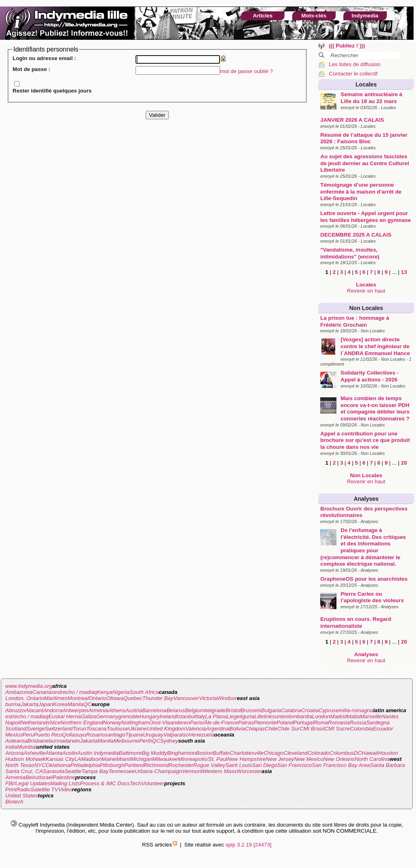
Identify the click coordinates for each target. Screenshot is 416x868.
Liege (233, 716)
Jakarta (30, 704)
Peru (28, 735)
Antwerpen (75, 710)
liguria (247, 716)
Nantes (390, 716)
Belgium (194, 710)
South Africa (144, 692)
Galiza (88, 716)
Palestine (64, 777)
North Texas (20, 765)
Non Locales (366, 308)
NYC (40, 765)
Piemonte (265, 723)
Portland (134, 765)
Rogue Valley (209, 765)
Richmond (157, 765)
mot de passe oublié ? (246, 71)
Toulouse (117, 729)
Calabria (291, 710)
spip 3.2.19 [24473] (249, 845)
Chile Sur (288, 729)
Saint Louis (239, 765)
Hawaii (370, 753)
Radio (23, 789)
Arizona (14, 753)
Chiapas (255, 729)
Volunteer (153, 783)
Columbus (342, 753)
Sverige (36, 729)
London (321, 716)
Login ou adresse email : (44, 58)
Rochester (181, 765)
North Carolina (372, 759)
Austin (70, 753)
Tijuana (134, 735)
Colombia (361, 729)
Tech (136, 783)
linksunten (276, 716)
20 (404, 463)
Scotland (16, 729)
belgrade (215, 710)
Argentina (218, 729)
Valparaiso (176, 735)
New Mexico (309, 759)
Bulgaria (271, 710)
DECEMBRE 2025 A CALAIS (356, 235)
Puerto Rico (48, 735)
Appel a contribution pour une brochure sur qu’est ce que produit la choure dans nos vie (365, 440)
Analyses (366, 499)
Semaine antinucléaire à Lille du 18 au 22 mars (371, 98)
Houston (388, 753)
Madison (91, 759)
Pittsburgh (112, 765)
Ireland (168, 716)
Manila (75, 704)
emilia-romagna (354, 710)
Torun (80, 729)
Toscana (97, 729)
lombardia (300, 716)
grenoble (129, 716)
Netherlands (35, 723)
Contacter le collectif (353, 74)
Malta (353, 716)
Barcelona (154, 710)
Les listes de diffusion (355, 64)
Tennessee (122, 771)
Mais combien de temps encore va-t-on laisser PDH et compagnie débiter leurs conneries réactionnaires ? (375, 408)
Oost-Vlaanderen (169, 723)
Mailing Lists (65, 783)
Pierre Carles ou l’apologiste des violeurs (372, 597)
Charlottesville (247, 753)
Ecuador (383, 729)
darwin (72, 741)
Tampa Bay (95, 771)
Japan (46, 704)
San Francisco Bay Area (341, 765)
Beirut (33, 777)
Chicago (273, 753)
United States (22, 796)
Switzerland (59, 729)
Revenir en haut (366, 291)
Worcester (249, 771)
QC (88, 704)
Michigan (141, 759)
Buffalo (221, 753)
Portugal (304, 723)
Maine (109, 759)
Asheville (34, 753)
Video (65, 789)
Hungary (149, 716)
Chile (271, 729)
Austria (134, 710)
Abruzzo (15, 710)
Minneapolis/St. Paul (203, 759)
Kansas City (60, 759)
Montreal (78, 698)
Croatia (310, 710)
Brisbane (38, 741)
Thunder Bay (158, 698)
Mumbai (27, 747)
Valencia (196, 729)
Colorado (319, 753)
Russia (358, 723)
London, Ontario (25, 698)
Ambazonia (19, 692)
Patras (246, 723)
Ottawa (115, 698)
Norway (112, 723)
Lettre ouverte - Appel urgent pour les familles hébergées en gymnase (365, 217)
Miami (123, 759)
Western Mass (219, 771)
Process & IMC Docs (105, 783)
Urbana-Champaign (158, 771)
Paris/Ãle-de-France (214, 723)
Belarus (176, 710)
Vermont (192, 771)
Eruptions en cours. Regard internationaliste (356, 622)
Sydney (169, 741)
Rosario (95, 735)
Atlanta (54, 753)
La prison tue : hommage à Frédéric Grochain (355, 321)
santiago (115, 735)
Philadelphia (85, 765)
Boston (205, 753)
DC (358, 753)
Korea (60, 704)
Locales (366, 84)
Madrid (338, 716)
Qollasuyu (74, 735)
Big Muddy (154, 753)
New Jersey (280, 759)
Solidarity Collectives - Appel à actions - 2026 (370, 376)
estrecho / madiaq (75, 692)
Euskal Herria (65, 716)
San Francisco (294, 765)
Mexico (14, 735)
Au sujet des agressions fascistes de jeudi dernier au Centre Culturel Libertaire (364, 163)
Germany (107, 716)
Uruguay (153, 735)
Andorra (53, 710)
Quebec (133, 698)
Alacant (34, 710)
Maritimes (56, 698)
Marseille (371, 716)
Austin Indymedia (98, 753)
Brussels (251, 710)
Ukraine (138, 729)
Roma (321, 723)
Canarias (43, 692)
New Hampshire (247, 759)
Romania (339, 723)
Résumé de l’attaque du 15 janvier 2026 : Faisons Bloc (364, 138)
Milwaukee (165, 759)
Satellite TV (44, 789)
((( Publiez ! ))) (347, 46)
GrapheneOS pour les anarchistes (364, 579)
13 (404, 272)
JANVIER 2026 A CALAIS (352, 120)
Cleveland (295, 753)
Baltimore (130, 753)
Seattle (73, 771)
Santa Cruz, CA (24, 771)
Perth (146, 741)
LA (78, 759)
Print (11, 789)
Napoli (13, 723)
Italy (200, 716)
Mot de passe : (31, 69)
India (11, 747)
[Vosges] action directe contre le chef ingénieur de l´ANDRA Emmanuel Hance (375, 346)
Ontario (97, 698)
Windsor (227, 698)
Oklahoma (58, 765)
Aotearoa (16, 741)
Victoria (208, 698)
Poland (285, 723)
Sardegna (378, 723)
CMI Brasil (312, 729)
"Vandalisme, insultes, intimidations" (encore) (350, 253)
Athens (117, 710)
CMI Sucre (337, 729)
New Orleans (339, 759)
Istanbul (186, 716)
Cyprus (327, 710)
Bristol (233, 710)
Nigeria (121, 692)
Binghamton (182, 753)
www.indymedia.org (29, 686)
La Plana (216, 716)
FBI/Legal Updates (28, 783)
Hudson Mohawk (25, 759)
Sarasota (54, 771)
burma (13, 704)
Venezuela (202, 735)
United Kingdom (166, 729)
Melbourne (126, 741)
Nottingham (135, 723)
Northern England (82, 723)
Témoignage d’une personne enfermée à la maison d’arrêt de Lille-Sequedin (361, 192)
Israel (46, 777)
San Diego (265, 765)
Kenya (105, 692)
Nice (55, 723)
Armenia (99, 710)
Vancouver (186, 698)
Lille (259, 716)
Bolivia (237, 729)
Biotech (14, 802)
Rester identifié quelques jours (52, 91)
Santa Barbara (388, 765)
